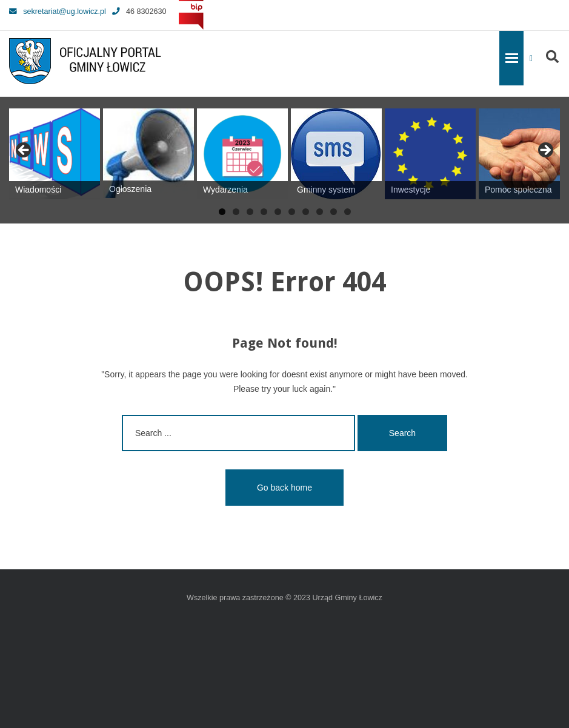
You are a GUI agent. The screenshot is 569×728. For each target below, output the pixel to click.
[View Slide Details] (55, 154)
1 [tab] (222, 212)
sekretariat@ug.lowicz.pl (58, 12)
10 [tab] (348, 212)
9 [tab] (334, 212)
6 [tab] (292, 212)
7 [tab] (306, 212)
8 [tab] (320, 212)
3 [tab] (250, 212)
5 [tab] (278, 212)
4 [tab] (264, 212)
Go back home (284, 488)
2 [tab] (236, 212)
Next (545, 151)
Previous (24, 151)
